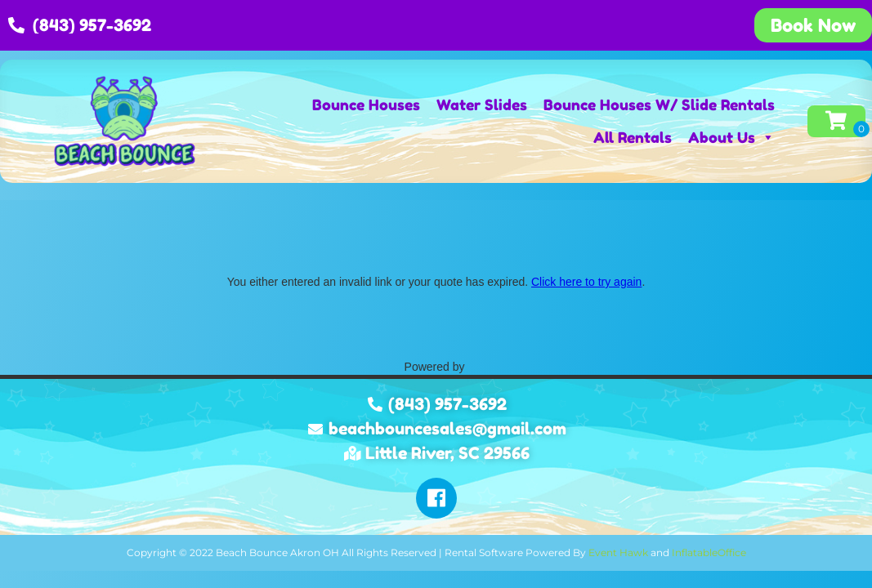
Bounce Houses (366, 105)
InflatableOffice (709, 552)
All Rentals (633, 137)
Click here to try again (586, 282)
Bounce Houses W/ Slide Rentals (659, 105)
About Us (731, 137)
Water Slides (482, 105)
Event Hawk (618, 552)
